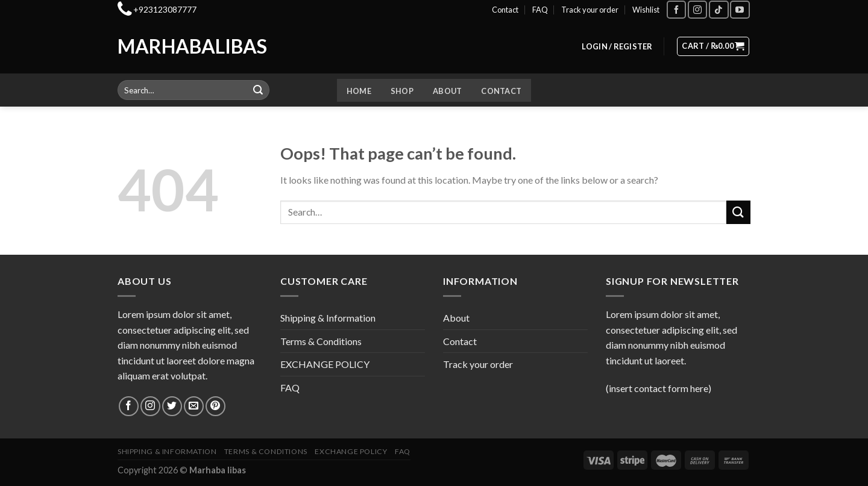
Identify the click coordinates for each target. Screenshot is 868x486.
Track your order (590, 10)
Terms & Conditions (321, 341)
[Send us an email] (194, 406)
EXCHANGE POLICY (325, 364)
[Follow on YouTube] (740, 9)
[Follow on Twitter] (172, 406)
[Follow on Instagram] (697, 9)
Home (359, 91)
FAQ (540, 10)
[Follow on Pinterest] (215, 406)
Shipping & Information (328, 318)
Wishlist (646, 10)
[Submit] (259, 90)
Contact (505, 10)
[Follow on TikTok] (719, 9)
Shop (402, 91)
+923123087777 (165, 9)
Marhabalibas (168, 46)
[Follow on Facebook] (676, 9)
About (447, 91)
